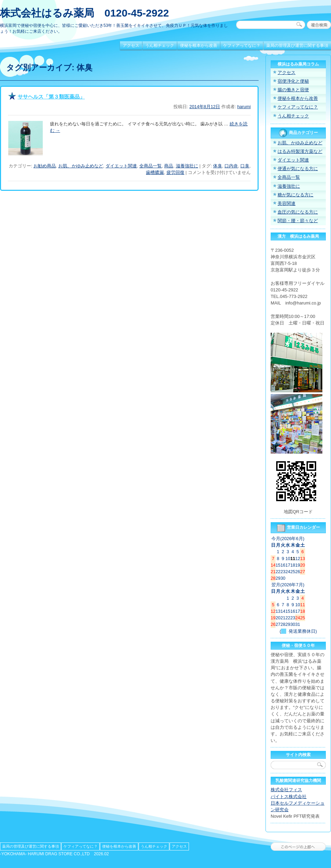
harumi (244, 107)
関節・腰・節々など (298, 221)
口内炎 (231, 166)
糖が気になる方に (295, 195)
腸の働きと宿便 (293, 90)
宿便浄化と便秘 (293, 81)
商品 (169, 166)
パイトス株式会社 (289, 797)
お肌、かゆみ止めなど (81, 166)
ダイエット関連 (121, 166)
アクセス (131, 45)
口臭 (245, 166)
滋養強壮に (187, 166)
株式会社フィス (286, 790)
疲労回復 (175, 172)
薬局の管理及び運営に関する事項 (297, 45)
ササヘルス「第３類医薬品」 (51, 97)
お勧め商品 (45, 166)
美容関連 (287, 203)
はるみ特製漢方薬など (300, 151)
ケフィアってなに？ (242, 45)
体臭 (218, 166)
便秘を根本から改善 (199, 45)
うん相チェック (160, 45)
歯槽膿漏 (155, 172)
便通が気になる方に (298, 169)
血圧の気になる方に (298, 212)
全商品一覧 (151, 166)
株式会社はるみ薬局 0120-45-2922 (84, 13)
